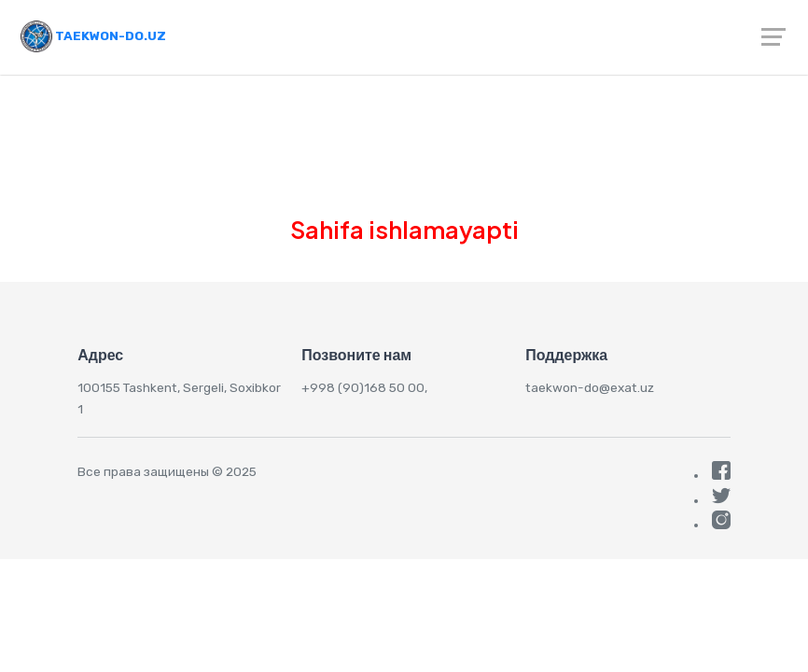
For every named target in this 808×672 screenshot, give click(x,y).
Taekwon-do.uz (93, 35)
